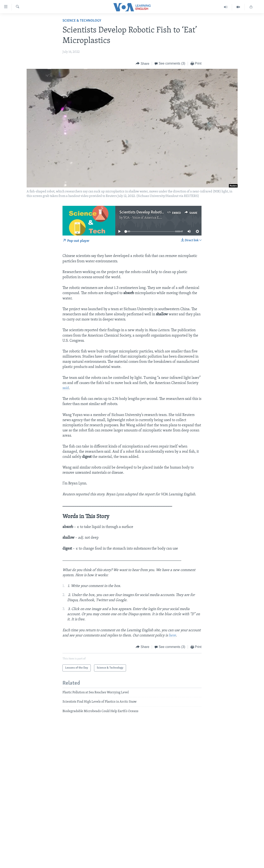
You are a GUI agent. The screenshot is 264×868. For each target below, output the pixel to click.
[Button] (143, 64)
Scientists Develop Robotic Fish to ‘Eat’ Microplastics (163, 212)
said (66, 388)
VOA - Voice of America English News (150, 218)
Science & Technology (82, 21)
